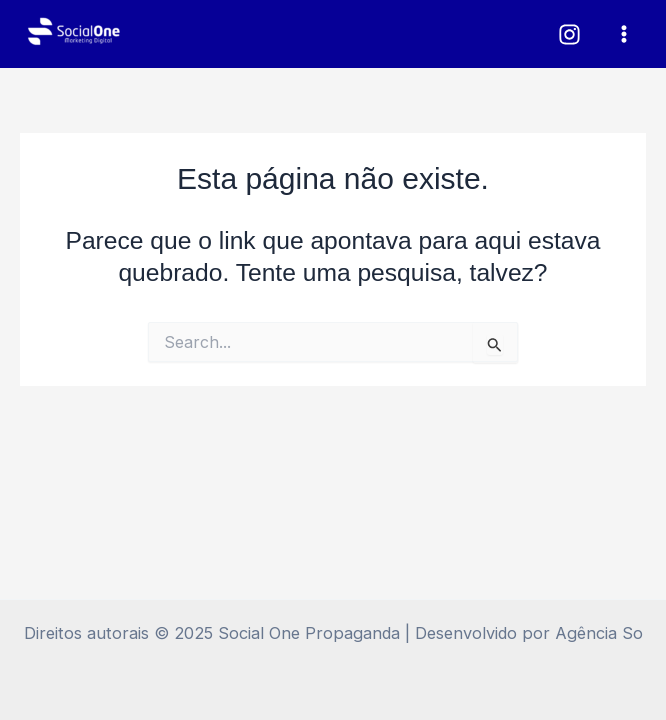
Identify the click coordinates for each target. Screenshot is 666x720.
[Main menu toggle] (623, 34)
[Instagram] (569, 34)
